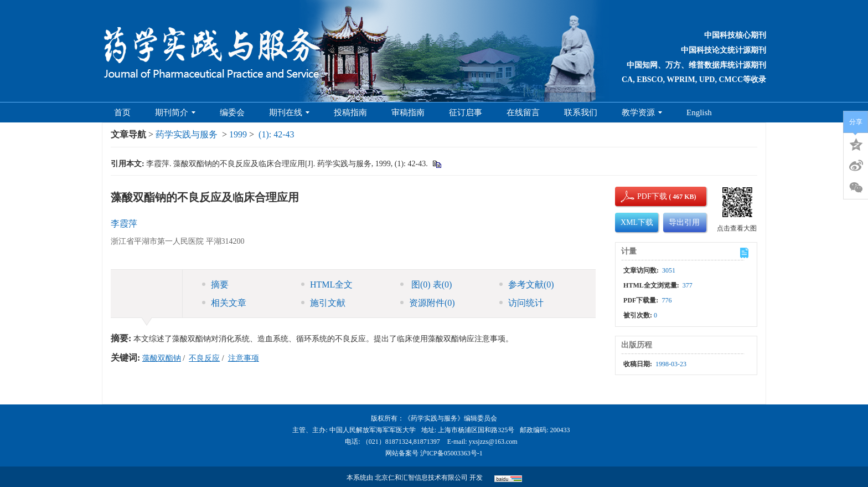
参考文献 (527, 284)
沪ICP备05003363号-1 (451, 453)
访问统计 (521, 303)
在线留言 (523, 112)
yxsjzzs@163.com (493, 442)
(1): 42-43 (276, 134)
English (699, 112)
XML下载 (637, 222)
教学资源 (642, 112)
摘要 (215, 284)
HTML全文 (327, 284)
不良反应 (204, 358)
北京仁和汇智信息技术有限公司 (421, 478)
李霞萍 (124, 224)
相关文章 (224, 303)
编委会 (232, 112)
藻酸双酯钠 (162, 358)
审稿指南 (408, 112)
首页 (122, 112)
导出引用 (684, 222)
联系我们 (581, 112)
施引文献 (323, 303)
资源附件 (428, 303)
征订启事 (466, 112)
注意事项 (244, 358)
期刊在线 (289, 112)
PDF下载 (643, 196)
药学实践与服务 (187, 134)
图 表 (426, 284)
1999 (238, 134)
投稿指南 (350, 112)
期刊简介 (175, 112)
